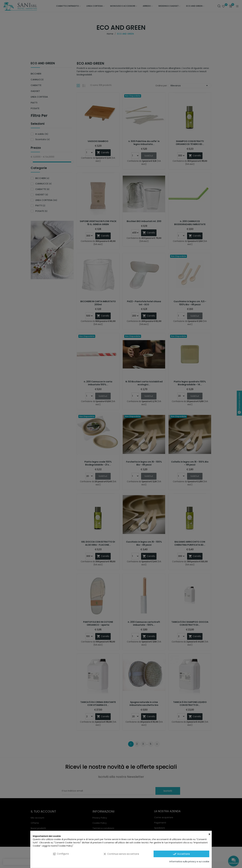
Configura (61, 854)
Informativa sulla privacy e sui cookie (189, 862)
